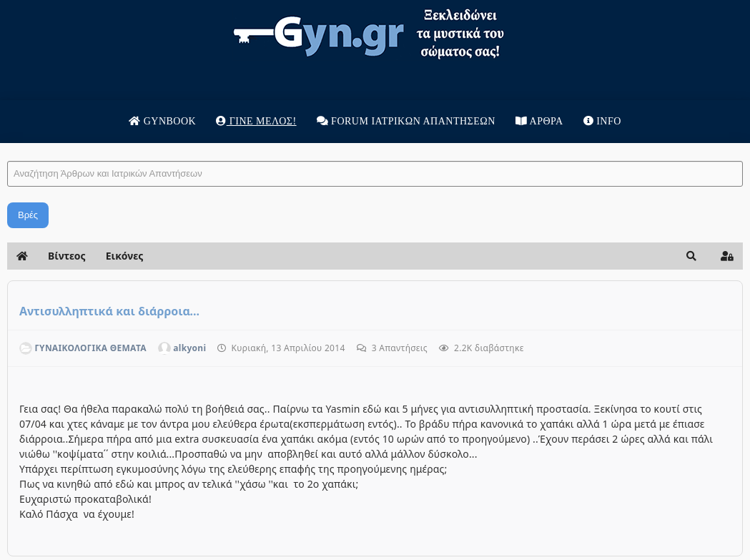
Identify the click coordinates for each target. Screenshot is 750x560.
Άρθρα (539, 121)
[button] (691, 256)
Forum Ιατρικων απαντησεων (406, 121)
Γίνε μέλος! (256, 121)
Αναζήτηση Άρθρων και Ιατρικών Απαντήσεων (8, 147)
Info (602, 121)
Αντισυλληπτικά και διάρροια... (109, 311)
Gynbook (162, 121)
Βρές (28, 215)
